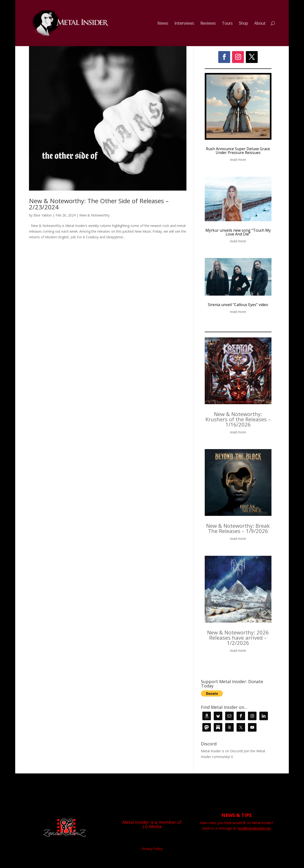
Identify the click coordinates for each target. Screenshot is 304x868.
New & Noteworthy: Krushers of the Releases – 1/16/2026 (238, 419)
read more (238, 160)
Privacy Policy (152, 849)
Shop (243, 24)
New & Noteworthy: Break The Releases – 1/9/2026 (238, 528)
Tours (227, 24)
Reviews (208, 24)
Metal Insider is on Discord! (222, 751)
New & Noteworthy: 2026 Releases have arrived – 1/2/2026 (238, 638)
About (260, 24)
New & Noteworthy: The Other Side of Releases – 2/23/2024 (99, 204)
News (163, 24)
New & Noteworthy (94, 215)
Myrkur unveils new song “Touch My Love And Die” (238, 232)
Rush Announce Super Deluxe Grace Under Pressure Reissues (238, 151)
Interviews (184, 24)
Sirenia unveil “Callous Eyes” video (238, 305)
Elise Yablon (43, 215)
